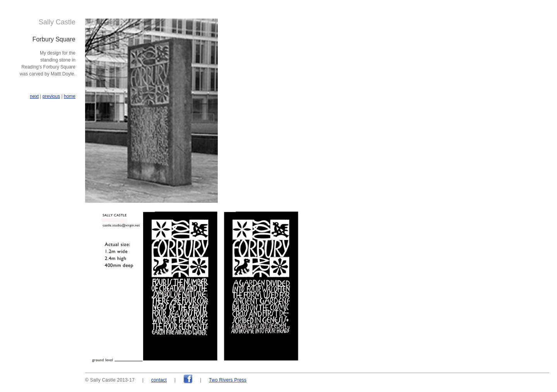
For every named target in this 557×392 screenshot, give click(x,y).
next (34, 96)
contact (159, 380)
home (70, 96)
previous (51, 96)
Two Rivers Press (228, 380)
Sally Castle (57, 22)
